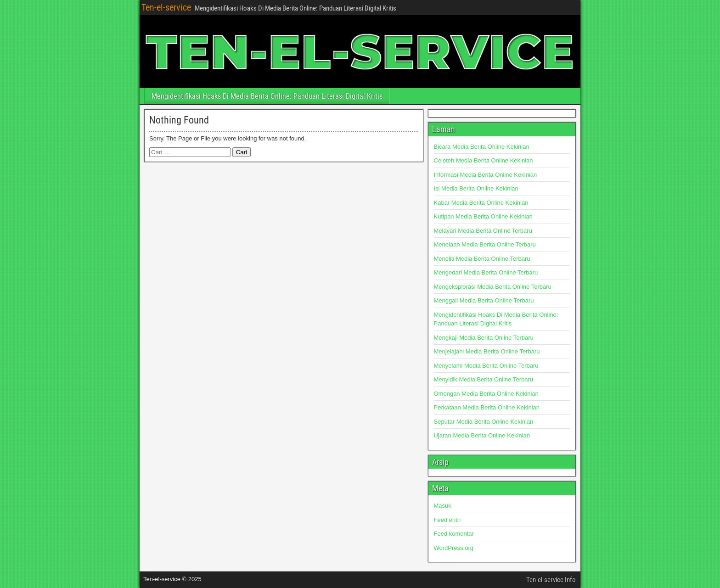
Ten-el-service (166, 7)
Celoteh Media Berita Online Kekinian (484, 160)
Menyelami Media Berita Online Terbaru (486, 366)
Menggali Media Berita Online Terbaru (484, 300)
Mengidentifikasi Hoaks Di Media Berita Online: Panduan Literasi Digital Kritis (267, 96)
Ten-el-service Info (551, 580)
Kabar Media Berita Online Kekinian (481, 203)
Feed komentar (454, 534)
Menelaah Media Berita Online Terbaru (485, 244)
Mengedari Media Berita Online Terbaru (486, 272)
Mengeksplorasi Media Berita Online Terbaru (493, 287)
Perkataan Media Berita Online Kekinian (487, 407)
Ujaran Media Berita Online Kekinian (482, 435)
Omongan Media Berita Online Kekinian (486, 394)
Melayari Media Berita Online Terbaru (483, 231)
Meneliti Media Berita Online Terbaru (482, 259)
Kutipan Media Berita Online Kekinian (483, 216)
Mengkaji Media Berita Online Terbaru (484, 338)
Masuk (443, 506)
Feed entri (447, 520)
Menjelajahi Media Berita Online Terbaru (487, 351)
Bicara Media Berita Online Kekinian (482, 147)
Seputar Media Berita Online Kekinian (484, 422)
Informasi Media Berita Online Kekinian (486, 175)
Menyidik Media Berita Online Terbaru (484, 379)
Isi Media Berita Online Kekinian (476, 188)
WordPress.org (454, 548)
